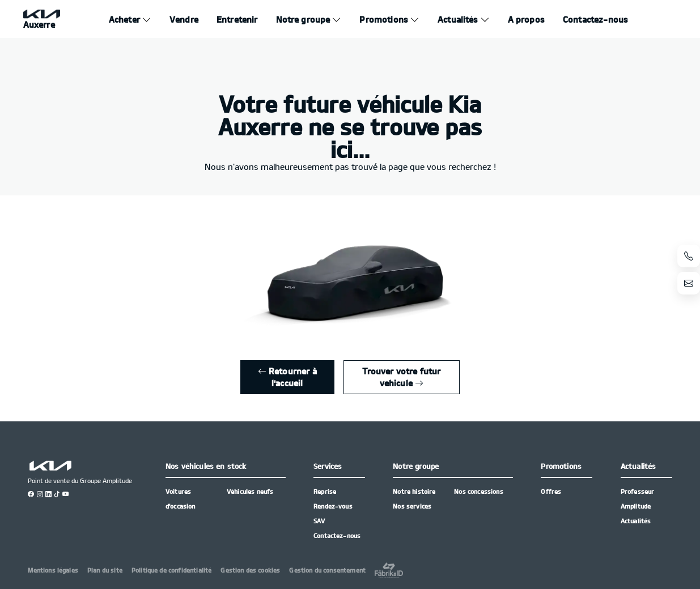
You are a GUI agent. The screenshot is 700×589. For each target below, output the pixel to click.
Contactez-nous (595, 19)
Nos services (412, 506)
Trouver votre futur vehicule (401, 377)
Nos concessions (478, 491)
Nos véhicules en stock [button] (206, 466)
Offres (551, 491)
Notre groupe (303, 19)
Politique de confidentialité (171, 570)
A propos (526, 19)
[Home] (42, 20)
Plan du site (105, 570)
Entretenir (237, 19)
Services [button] (328, 466)
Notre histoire (414, 491)
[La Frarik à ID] (389, 570)
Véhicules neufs (250, 491)
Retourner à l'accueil (287, 377)
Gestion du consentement (327, 570)
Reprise (325, 491)
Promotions (384, 19)
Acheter (124, 19)
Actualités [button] (639, 466)
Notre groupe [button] (416, 466)
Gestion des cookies (250, 570)
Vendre (184, 19)
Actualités (458, 19)
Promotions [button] (561, 466)
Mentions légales (53, 570)
